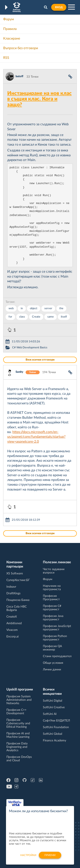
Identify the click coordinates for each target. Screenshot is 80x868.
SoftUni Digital (52, 701)
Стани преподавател (57, 656)
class (22, 317)
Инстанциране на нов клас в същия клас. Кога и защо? (39, 99)
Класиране (12, 38)
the (61, 308)
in (22, 308)
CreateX (12, 617)
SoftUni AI (50, 714)
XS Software (15, 574)
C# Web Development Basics (30, 348)
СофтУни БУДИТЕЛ (56, 721)
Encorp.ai (12, 637)
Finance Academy (55, 741)
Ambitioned (14, 623)
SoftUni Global (52, 734)
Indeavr (11, 587)
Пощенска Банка (18, 600)
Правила (10, 29)
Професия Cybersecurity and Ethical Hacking (18, 723)
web (11, 308)
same (51, 317)
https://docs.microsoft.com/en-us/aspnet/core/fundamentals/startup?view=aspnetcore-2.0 (36, 437)
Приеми (50, 857)
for (10, 317)
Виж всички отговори (40, 360)
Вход (59, 7)
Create (36, 317)
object (34, 308)
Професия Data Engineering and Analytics (17, 747)
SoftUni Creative (54, 707)
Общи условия (53, 663)
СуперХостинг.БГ (18, 580)
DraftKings (13, 593)
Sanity (19, 372)
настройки (28, 857)
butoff (19, 76)
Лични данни (52, 670)
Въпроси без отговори (21, 48)
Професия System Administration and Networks (19, 700)
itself (64, 317)
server (48, 308)
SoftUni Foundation (56, 727)
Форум (9, 19)
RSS (6, 58)
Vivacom (12, 630)
